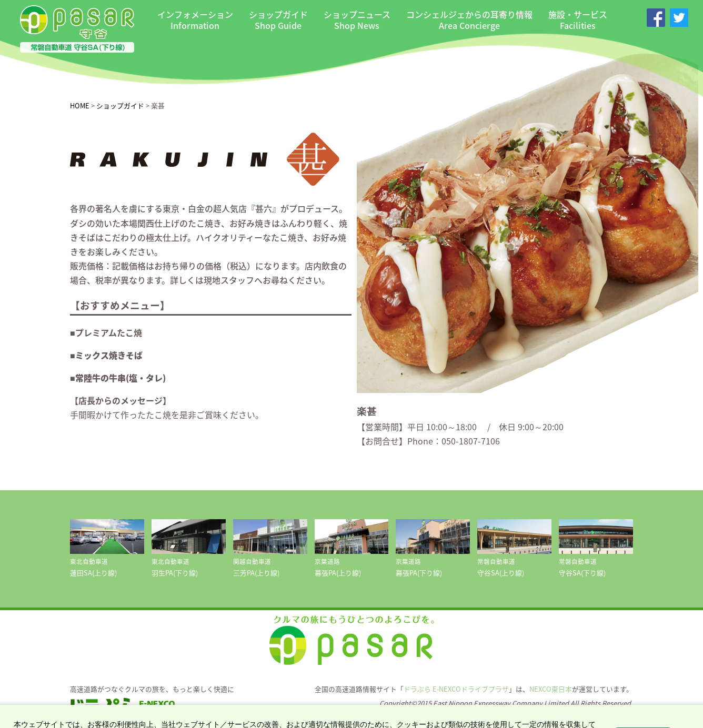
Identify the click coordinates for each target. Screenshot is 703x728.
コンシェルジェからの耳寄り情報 (469, 20)
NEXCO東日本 (551, 689)
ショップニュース (357, 20)
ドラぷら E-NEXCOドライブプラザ (456, 689)
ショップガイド (278, 20)
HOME (80, 105)
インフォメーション (195, 20)
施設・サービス (578, 20)
